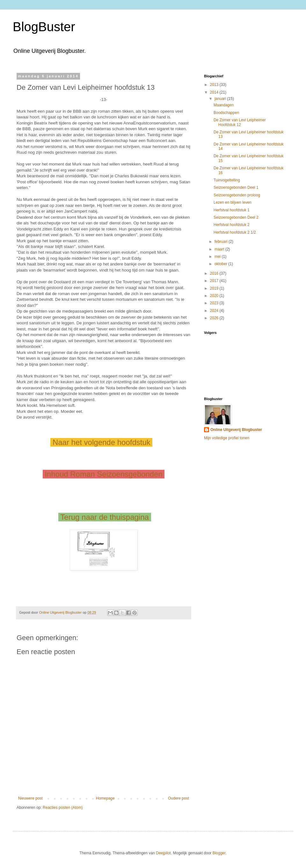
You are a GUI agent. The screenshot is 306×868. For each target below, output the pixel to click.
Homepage (105, 798)
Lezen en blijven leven (233, 202)
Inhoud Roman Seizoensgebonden (104, 474)
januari (221, 99)
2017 (215, 281)
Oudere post (178, 798)
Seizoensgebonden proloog (237, 195)
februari (222, 242)
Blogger (219, 853)
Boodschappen (226, 113)
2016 (215, 273)
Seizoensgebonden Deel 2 (236, 217)
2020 (215, 296)
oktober (221, 264)
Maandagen (224, 105)
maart (220, 249)
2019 (215, 288)
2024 (215, 311)
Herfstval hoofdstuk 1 (232, 210)
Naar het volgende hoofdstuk (101, 442)
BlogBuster (44, 27)
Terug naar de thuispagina (105, 517)
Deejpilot (163, 853)
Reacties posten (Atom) (63, 808)
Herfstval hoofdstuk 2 (232, 225)
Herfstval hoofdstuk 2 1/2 (235, 232)
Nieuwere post (30, 798)
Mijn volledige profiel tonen (227, 438)
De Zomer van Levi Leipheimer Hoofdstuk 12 (240, 122)
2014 (215, 92)
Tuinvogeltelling (227, 180)
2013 (215, 85)
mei (218, 257)
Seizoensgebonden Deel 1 (236, 187)
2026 (215, 318)
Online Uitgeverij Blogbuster (236, 430)
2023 (215, 303)
